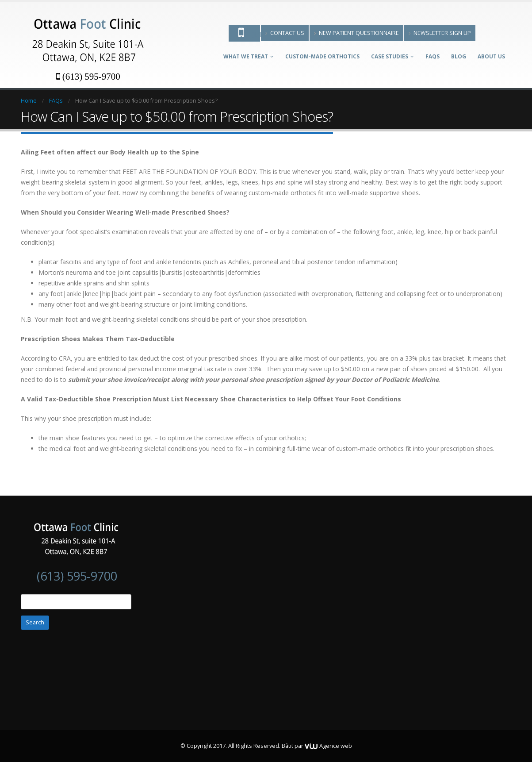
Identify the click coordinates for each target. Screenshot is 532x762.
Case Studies (390, 56)
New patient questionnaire (356, 33)
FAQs (432, 56)
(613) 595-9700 (88, 76)
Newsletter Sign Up (440, 33)
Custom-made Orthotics (322, 56)
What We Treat (246, 56)
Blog (459, 56)
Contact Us (285, 33)
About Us (491, 56)
